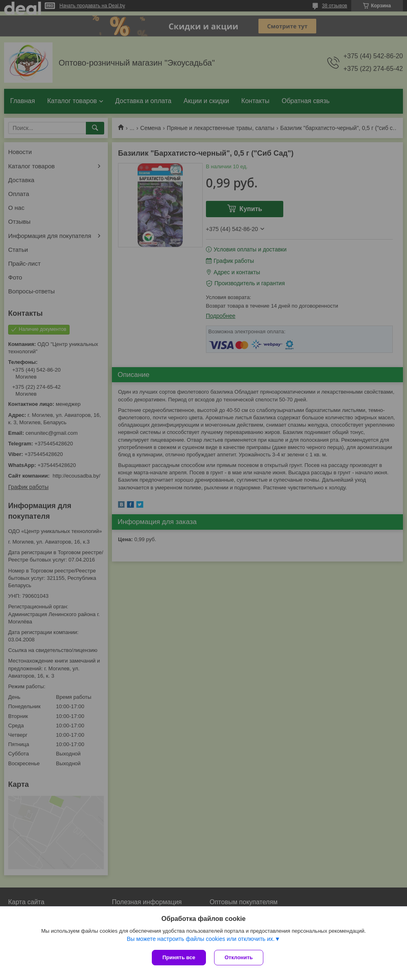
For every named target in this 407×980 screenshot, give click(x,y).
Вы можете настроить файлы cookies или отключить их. (200, 939)
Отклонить (239, 957)
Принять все (179, 957)
